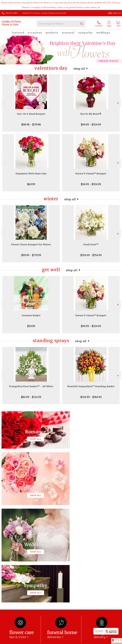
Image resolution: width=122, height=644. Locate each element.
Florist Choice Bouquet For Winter (31, 244)
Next (118, 103)
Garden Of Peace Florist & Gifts (11, 23)
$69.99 (31, 184)
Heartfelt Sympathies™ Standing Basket (91, 386)
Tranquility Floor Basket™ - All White (31, 386)
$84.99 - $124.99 (31, 397)
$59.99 (31, 326)
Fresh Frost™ (91, 244)
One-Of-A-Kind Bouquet (31, 114)
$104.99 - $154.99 (91, 255)
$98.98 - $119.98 (31, 124)
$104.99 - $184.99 (91, 397)
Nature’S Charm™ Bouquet (91, 174)
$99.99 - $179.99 (31, 255)
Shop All (79, 69)
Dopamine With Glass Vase (31, 174)
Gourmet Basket (31, 315)
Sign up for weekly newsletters (61, 577)
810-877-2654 (11, 13)
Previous (4, 103)
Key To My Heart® (91, 114)
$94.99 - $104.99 (91, 124)
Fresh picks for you (61, 564)
